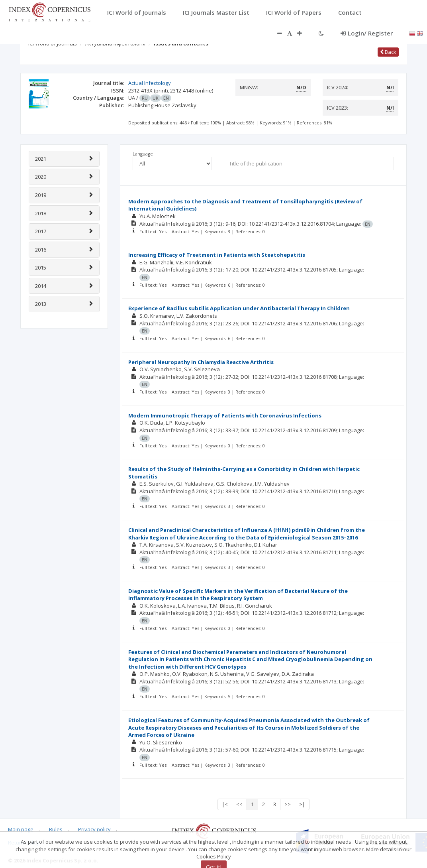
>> (288, 804)
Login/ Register (367, 33)
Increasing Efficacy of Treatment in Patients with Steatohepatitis (217, 255)
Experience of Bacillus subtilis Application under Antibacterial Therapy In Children (239, 308)
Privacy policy (94, 829)
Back (388, 52)
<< (239, 804)
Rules (56, 829)
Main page (21, 829)
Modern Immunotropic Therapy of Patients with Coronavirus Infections (225, 415)
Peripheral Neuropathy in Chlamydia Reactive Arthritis (201, 362)
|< (225, 804)
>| (302, 804)
